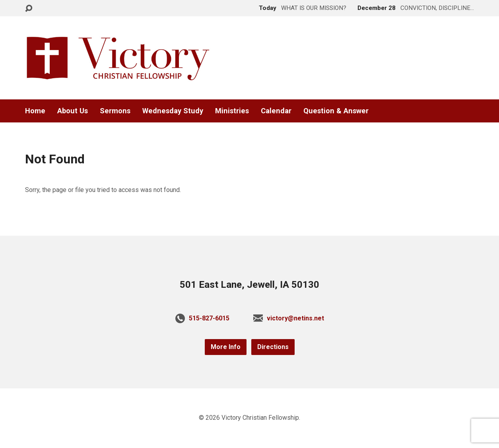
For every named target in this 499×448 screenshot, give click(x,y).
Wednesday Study (173, 111)
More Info (226, 347)
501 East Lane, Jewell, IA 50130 (249, 285)
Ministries (232, 111)
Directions (273, 347)
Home (35, 111)
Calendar (276, 111)
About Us (73, 111)
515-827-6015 (209, 318)
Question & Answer (336, 111)
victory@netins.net (295, 318)
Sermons (115, 111)
